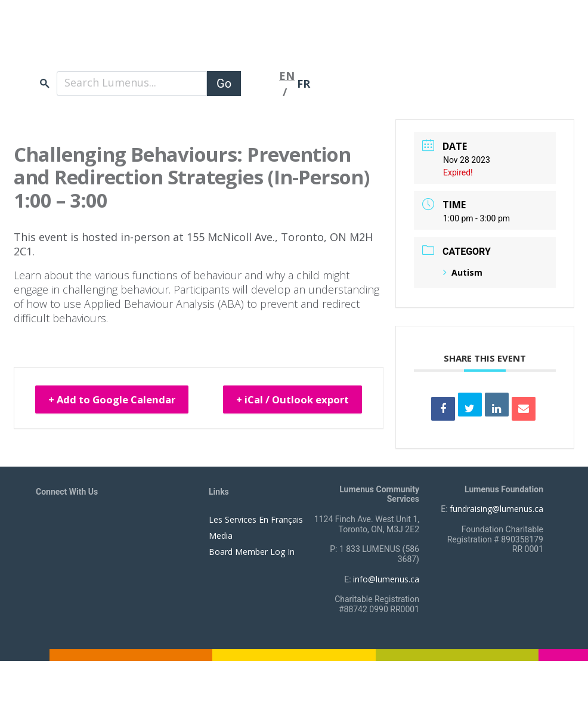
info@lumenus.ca (386, 579)
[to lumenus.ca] (162, 41)
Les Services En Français (256, 519)
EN (287, 70)
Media (221, 536)
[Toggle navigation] (260, 79)
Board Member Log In (252, 552)
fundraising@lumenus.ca (496, 509)
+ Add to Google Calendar (121, 396)
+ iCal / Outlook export (326, 404)
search (45, 78)
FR (304, 79)
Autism (463, 272)
